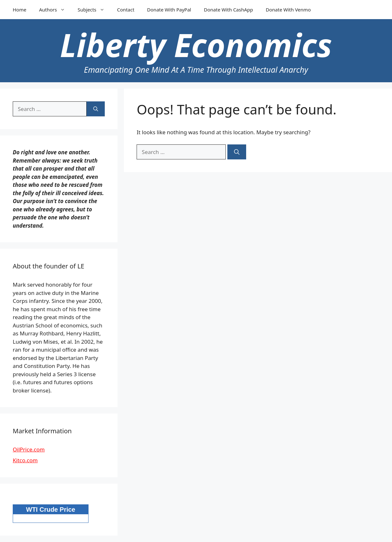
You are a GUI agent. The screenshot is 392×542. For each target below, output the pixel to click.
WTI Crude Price (51, 509)
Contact (126, 10)
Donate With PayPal (169, 10)
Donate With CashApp (228, 10)
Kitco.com (25, 460)
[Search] (237, 152)
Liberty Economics (196, 45)
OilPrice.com (29, 449)
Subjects (94, 10)
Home (20, 10)
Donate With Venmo (288, 10)
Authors (55, 10)
